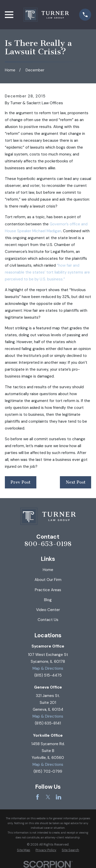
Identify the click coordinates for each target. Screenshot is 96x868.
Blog (48, 600)
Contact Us (48, 620)
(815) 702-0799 (48, 771)
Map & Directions (48, 668)
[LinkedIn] (58, 797)
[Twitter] (48, 797)
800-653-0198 (48, 544)
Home (48, 570)
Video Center (48, 610)
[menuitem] (24, 850)
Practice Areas (48, 590)
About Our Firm (48, 580)
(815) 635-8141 (48, 723)
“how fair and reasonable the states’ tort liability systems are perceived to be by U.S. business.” (47, 272)
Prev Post (20, 482)
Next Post (76, 482)
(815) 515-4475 (48, 675)
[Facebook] (38, 797)
